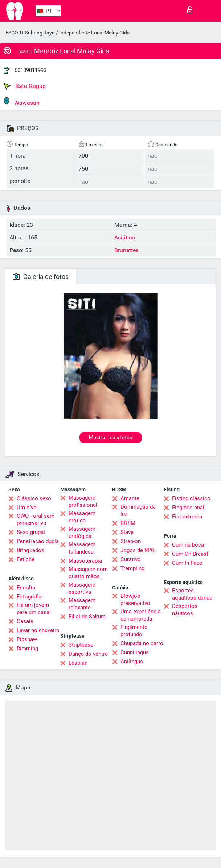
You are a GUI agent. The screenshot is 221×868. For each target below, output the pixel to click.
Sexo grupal (31, 532)
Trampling (132, 568)
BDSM (128, 523)
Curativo (131, 559)
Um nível (27, 508)
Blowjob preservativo (135, 600)
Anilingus (132, 662)
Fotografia (29, 597)
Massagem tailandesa (82, 548)
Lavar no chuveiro (38, 630)
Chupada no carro (142, 643)
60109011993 (30, 70)
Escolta (26, 588)
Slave (127, 532)
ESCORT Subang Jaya (30, 33)
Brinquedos (30, 550)
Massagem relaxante (82, 604)
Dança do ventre (88, 654)
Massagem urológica (82, 533)
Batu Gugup (25, 86)
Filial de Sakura (87, 617)
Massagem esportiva (82, 588)
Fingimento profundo (134, 631)
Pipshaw (27, 639)
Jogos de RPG (138, 550)
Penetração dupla (38, 541)
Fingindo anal (188, 508)
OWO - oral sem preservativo (36, 519)
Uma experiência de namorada (141, 615)
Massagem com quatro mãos (88, 573)
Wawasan (22, 102)
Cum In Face (187, 563)
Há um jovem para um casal (34, 609)
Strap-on (131, 541)
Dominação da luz (138, 510)
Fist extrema (187, 517)
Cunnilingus (135, 652)
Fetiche (26, 559)
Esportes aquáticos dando (192, 594)
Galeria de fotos (41, 277)
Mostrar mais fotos (110, 437)
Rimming (27, 648)
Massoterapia (85, 561)
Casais (25, 621)
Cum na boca (188, 545)
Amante (130, 498)
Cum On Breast (190, 554)
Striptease (81, 645)
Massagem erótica (82, 517)
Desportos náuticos (185, 610)
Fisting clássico (191, 498)
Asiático (125, 237)
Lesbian (78, 663)
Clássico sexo (34, 498)
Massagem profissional (83, 501)
